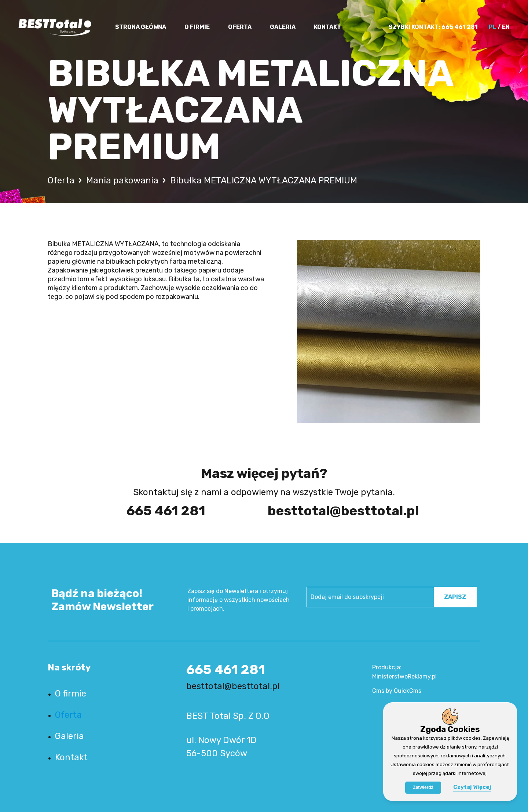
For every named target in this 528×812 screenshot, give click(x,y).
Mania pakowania (122, 180)
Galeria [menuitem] (283, 27)
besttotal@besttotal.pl (335, 511)
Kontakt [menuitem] (327, 27)
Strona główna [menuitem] (141, 27)
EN (506, 27)
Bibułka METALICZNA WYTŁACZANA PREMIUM (264, 180)
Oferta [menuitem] (240, 27)
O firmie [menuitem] (197, 27)
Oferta (61, 180)
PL (493, 27)
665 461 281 (460, 27)
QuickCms (408, 691)
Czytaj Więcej (472, 787)
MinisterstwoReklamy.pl (404, 676)
